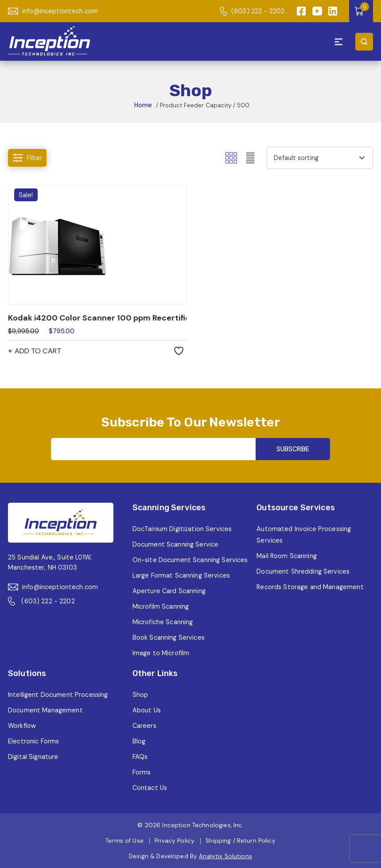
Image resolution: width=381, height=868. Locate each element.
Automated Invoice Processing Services (304, 535)
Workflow (22, 726)
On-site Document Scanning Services (190, 560)
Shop (140, 695)
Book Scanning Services (169, 637)
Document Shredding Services (303, 571)
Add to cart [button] (38, 351)
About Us (147, 710)
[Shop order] (320, 158)
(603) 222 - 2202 (252, 11)
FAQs (140, 757)
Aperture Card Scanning (169, 591)
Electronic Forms (33, 741)
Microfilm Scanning (161, 606)
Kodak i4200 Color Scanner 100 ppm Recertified (97, 318)
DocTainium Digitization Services (182, 529)
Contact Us (150, 788)
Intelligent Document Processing (58, 695)
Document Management (45, 710)
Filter (27, 158)
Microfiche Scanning (163, 622)
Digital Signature (33, 757)
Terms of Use (124, 841)
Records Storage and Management (310, 587)
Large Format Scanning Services (181, 575)
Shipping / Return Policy (240, 841)
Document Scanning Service (176, 544)
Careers (144, 726)
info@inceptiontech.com (53, 11)
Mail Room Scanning (287, 556)
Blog (139, 741)
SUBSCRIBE (293, 449)
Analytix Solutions (225, 856)
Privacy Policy (175, 841)
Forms (142, 772)
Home (143, 105)
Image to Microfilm (161, 653)
